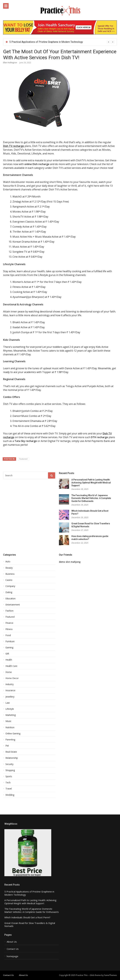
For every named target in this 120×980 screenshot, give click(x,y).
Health (9, 660)
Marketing (11, 715)
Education (10, 599)
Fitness (9, 629)
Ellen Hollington (10, 63)
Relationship (12, 758)
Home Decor (12, 678)
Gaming (9, 648)
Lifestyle (10, 709)
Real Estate (11, 752)
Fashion (9, 611)
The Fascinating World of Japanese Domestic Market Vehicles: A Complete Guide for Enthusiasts (91, 498)
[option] (62, 42)
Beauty (9, 568)
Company (10, 586)
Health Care (11, 666)
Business (10, 574)
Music (8, 721)
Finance (9, 623)
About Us (12, 942)
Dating (9, 592)
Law (8, 703)
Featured (23, 459)
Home (9, 672)
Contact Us (13, 949)
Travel (9, 789)
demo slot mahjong (70, 562)
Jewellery (10, 697)
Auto (8, 562)
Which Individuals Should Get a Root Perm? (27, 917)
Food (8, 635)
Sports (9, 776)
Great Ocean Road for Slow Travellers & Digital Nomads (30, 925)
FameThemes (110, 975)
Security (9, 764)
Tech (8, 783)
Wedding (10, 795)
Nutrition (10, 727)
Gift (7, 654)
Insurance (10, 690)
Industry (10, 684)
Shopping (10, 770)
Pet (7, 746)
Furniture (10, 641)
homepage (12, 956)
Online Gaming (13, 734)
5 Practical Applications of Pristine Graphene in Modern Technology (46, 42)
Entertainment (13, 605)
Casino (9, 580)
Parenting (10, 740)
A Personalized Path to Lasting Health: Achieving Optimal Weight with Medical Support (91, 483)
